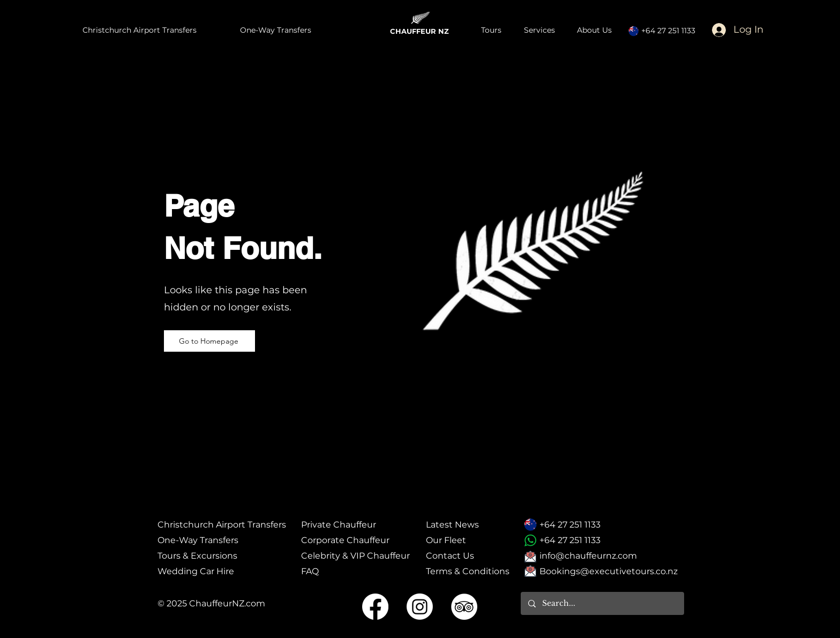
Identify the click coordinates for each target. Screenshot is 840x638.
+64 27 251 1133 (668, 31)
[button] (542, 30)
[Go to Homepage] (209, 341)
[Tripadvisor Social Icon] (464, 607)
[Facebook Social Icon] (375, 607)
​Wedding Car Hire (196, 571)
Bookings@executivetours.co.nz (609, 571)
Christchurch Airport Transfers (222, 525)
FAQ (310, 571)
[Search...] (602, 603)
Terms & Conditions (468, 571)
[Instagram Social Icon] (420, 607)
